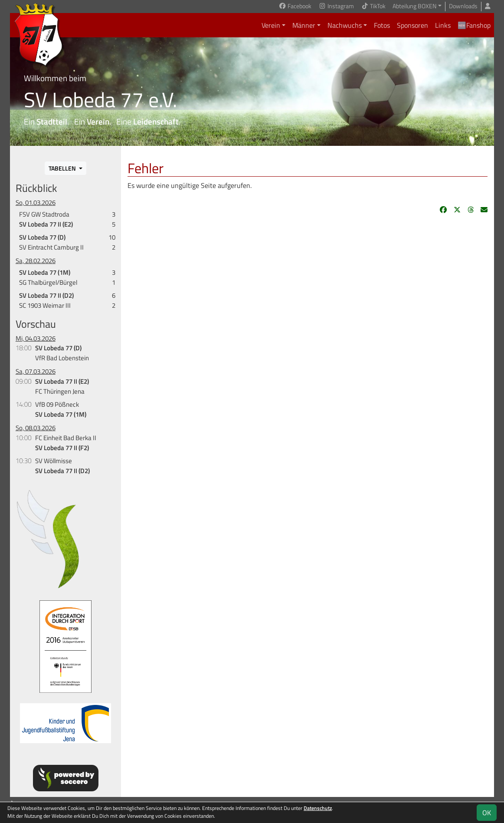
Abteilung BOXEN (414, 6)
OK (487, 813)
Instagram (336, 6)
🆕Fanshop (474, 25)
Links (443, 25)
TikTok (373, 6)
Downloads (463, 6)
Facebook (295, 6)
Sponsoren (412, 25)
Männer (304, 25)
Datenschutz (318, 808)
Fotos (382, 25)
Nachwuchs (345, 25)
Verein (271, 25)
